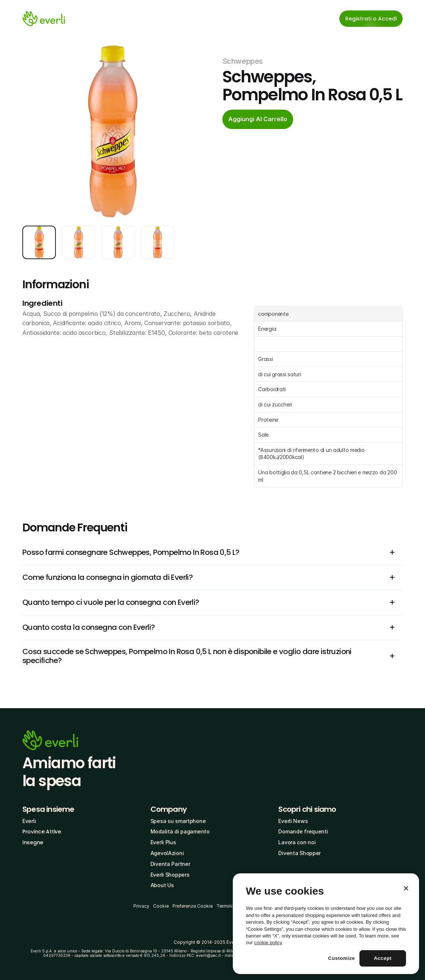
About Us (162, 885)
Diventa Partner (170, 864)
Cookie (161, 906)
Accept (383, 958)
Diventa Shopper (299, 853)
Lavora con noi (297, 842)
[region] (326, 924)
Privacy (141, 906)
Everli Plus (163, 842)
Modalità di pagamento (180, 831)
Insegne (33, 842)
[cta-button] (258, 119)
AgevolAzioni (167, 853)
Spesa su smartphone (178, 821)
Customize (342, 958)
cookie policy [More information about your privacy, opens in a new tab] (268, 943)
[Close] (406, 888)
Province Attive (42, 832)
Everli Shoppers (170, 875)
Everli (29, 821)
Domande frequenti (303, 831)
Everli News (293, 821)
